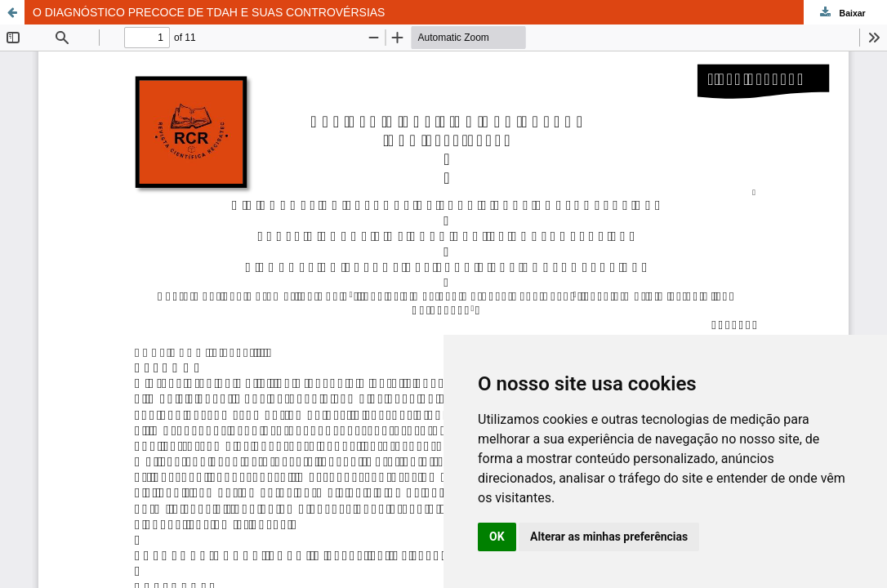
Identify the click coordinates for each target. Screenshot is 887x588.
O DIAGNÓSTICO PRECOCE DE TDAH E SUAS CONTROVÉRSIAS (209, 12)
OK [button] (497, 537)
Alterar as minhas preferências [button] (609, 537)
